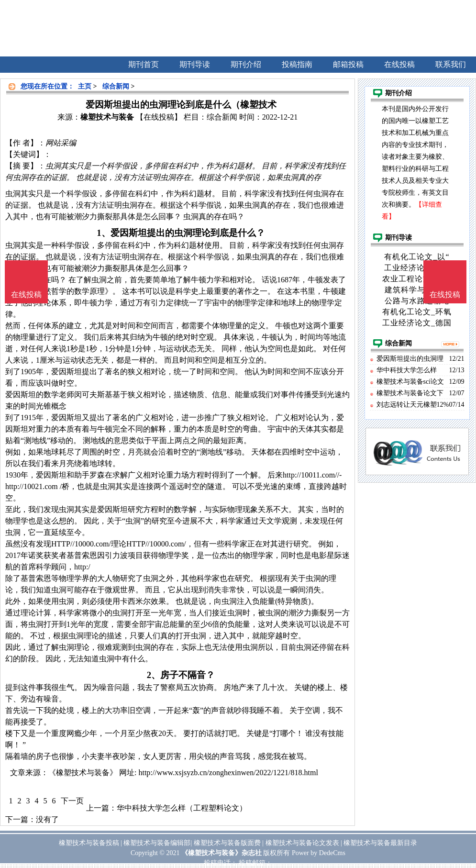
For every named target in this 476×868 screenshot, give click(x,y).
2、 (154, 675)
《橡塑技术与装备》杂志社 (221, 853)
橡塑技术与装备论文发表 (302, 843)
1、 (103, 233)
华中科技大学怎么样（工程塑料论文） (182, 808)
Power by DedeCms (319, 853)
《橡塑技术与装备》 (83, 773)
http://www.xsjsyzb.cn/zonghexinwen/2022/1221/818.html (228, 773)
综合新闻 (116, 86)
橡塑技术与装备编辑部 (157, 843)
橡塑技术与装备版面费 (227, 843)
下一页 (72, 801)
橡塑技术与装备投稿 (89, 843)
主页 (85, 86)
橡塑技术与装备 (107, 117)
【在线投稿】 (159, 117)
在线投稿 (445, 295)
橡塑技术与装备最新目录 (380, 843)
